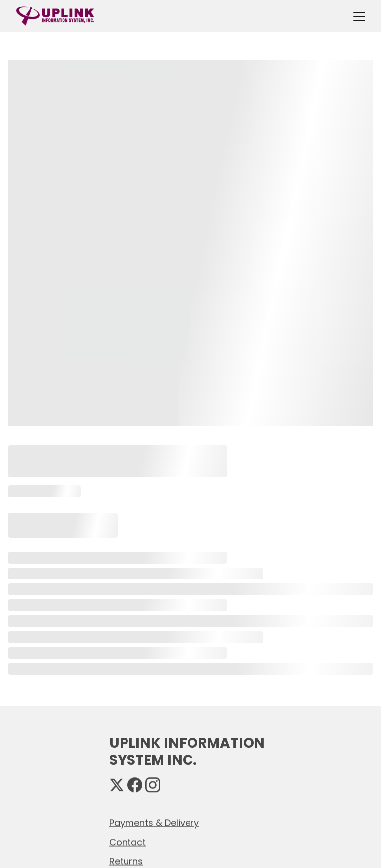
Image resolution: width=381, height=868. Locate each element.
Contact (127, 842)
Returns (126, 861)
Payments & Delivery (154, 823)
